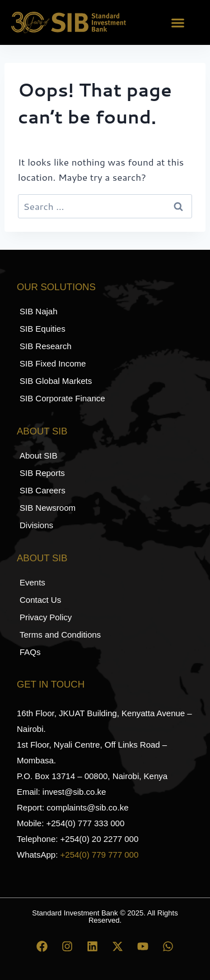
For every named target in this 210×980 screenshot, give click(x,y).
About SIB (42, 431)
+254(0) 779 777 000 (100, 855)
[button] (178, 22)
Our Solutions (56, 287)
